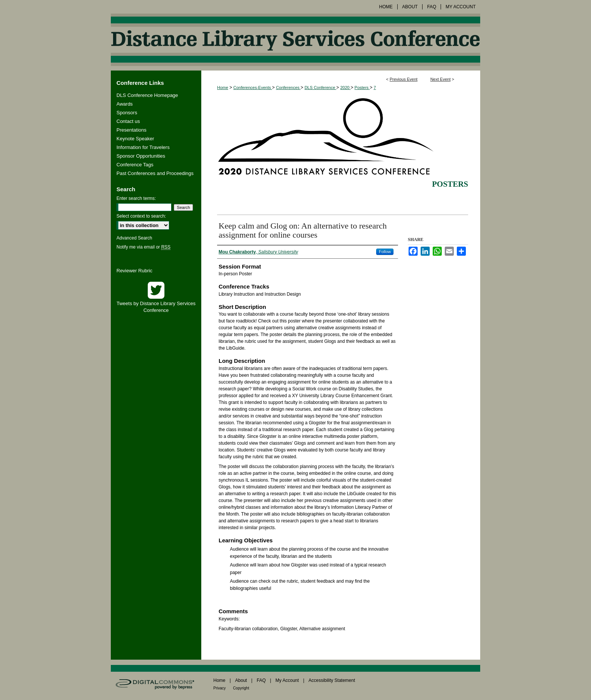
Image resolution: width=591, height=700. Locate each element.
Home (223, 87)
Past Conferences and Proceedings (155, 173)
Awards (125, 104)
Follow (385, 252)
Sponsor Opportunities (141, 156)
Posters (362, 87)
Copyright (241, 688)
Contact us (128, 121)
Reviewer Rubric (134, 271)
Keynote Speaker (135, 139)
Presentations (132, 130)
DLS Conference (320, 87)
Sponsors (127, 113)
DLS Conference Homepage (147, 95)
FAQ (261, 680)
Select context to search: (141, 216)
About (241, 680)
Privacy (220, 688)
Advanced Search (134, 238)
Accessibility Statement (332, 680)
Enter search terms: (136, 198)
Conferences (288, 87)
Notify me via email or (143, 247)
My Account (287, 680)
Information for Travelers (143, 147)
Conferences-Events (253, 87)
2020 (346, 87)
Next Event (441, 79)
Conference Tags (135, 165)
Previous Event (404, 79)
